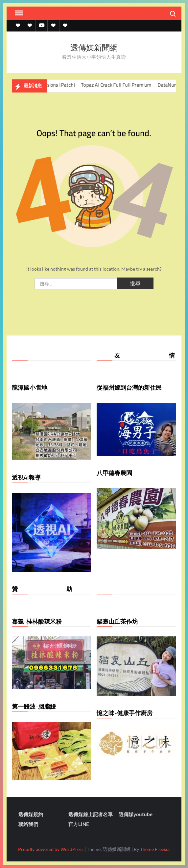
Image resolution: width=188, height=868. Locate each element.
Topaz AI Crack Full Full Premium (121, 85)
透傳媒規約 (31, 814)
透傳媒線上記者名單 (91, 814)
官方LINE (79, 824)
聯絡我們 (28, 824)
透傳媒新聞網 (94, 48)
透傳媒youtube (136, 814)
